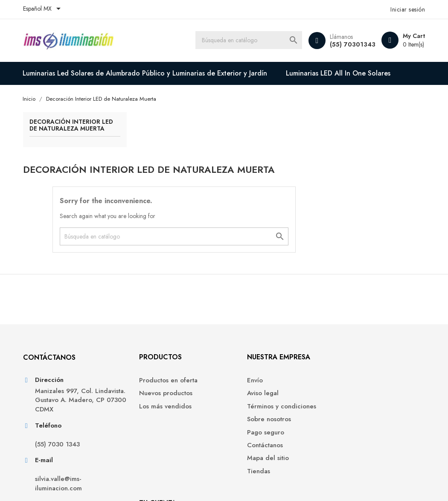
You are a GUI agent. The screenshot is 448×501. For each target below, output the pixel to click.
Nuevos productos (154, 350)
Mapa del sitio (251, 415)
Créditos (347, 363)
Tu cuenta (353, 313)
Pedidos (346, 350)
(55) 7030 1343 (58, 401)
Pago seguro (249, 389)
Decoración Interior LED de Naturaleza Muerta (65, 129)
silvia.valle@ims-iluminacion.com (59, 440)
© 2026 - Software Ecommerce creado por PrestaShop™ (101, 484)
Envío (238, 336)
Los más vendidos (153, 363)
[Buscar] (248, 41)
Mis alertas (350, 389)
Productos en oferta (156, 336)
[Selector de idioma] (44, 9)
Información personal (365, 336)
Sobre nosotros (252, 376)
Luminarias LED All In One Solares (339, 73)
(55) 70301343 (352, 44)
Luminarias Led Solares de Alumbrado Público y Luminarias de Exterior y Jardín (146, 73)
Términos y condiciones (265, 363)
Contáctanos (248, 401)
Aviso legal (246, 350)
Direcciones (351, 376)
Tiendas (242, 427)
